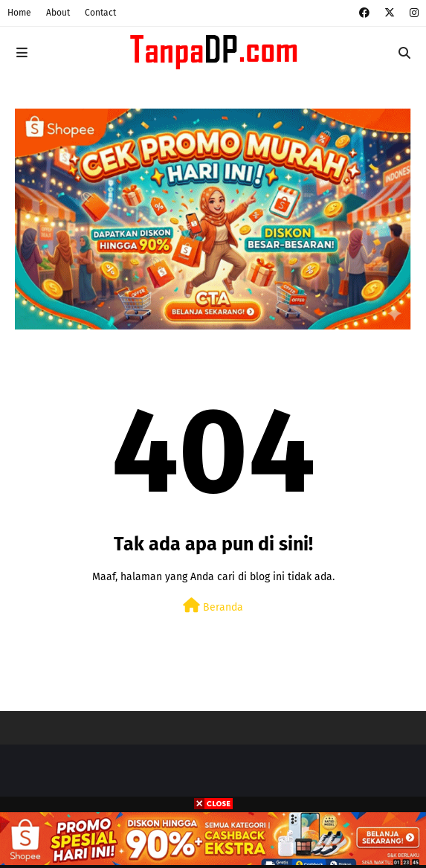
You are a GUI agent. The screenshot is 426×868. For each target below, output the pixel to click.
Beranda (213, 606)
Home (19, 13)
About (58, 13)
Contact (100, 13)
